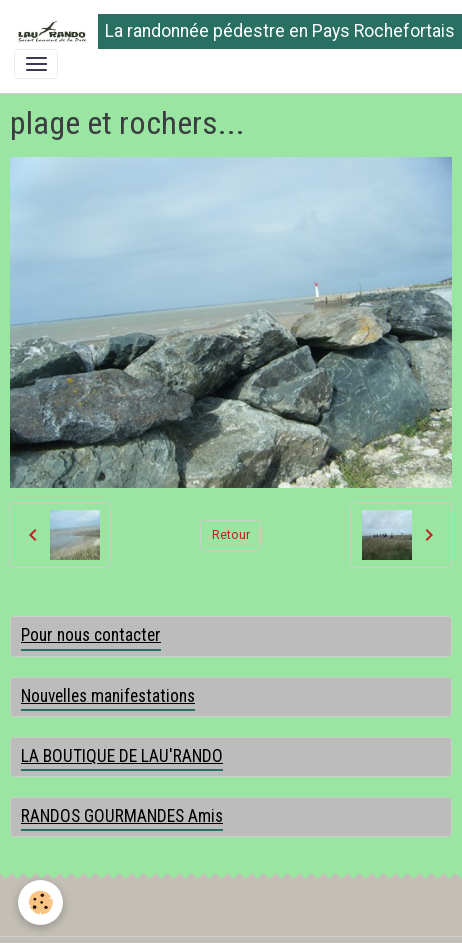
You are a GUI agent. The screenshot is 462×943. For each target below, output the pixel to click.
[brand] (224, 31)
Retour (231, 535)
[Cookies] (40, 902)
